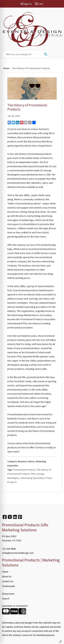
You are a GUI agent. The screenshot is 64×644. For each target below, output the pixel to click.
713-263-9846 (9, 549)
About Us (7, 576)
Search (6, 599)
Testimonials (9, 586)
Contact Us (8, 581)
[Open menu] (57, 54)
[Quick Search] (22, 54)
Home (6, 68)
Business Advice (26, 461)
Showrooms (8, 594)
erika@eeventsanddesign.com (18, 553)
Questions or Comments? (15, 606)
